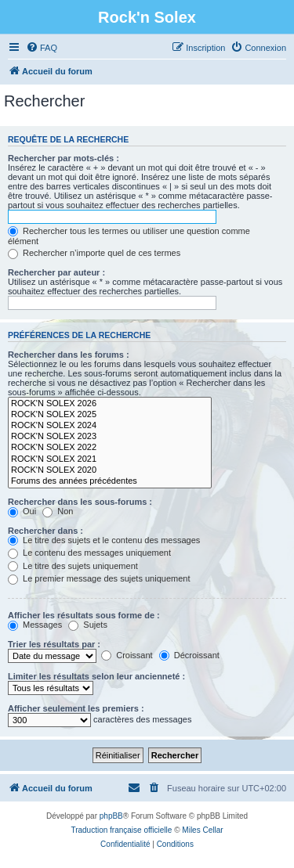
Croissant (127, 655)
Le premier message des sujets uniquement (99, 578)
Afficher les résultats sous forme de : (84, 615)
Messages (35, 625)
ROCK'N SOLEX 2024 (110, 426)
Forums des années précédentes (110, 481)
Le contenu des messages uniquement (89, 553)
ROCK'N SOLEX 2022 (110, 448)
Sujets (88, 625)
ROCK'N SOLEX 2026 (110, 404)
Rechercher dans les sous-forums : (80, 502)
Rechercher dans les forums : (69, 355)
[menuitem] (42, 48)
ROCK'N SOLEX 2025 (110, 415)
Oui (22, 511)
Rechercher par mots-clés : (64, 158)
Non (58, 511)
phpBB (111, 816)
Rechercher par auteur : (56, 272)
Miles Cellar (202, 830)
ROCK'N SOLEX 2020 (110, 470)
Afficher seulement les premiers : (76, 708)
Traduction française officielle (121, 830)
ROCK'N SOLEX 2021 (110, 459)
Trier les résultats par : (54, 644)
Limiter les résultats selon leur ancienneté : (96, 676)
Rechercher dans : (45, 531)
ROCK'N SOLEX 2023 (110, 437)
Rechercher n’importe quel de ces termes (94, 253)
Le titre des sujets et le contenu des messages (104, 540)
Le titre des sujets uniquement (73, 566)
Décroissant (189, 655)
